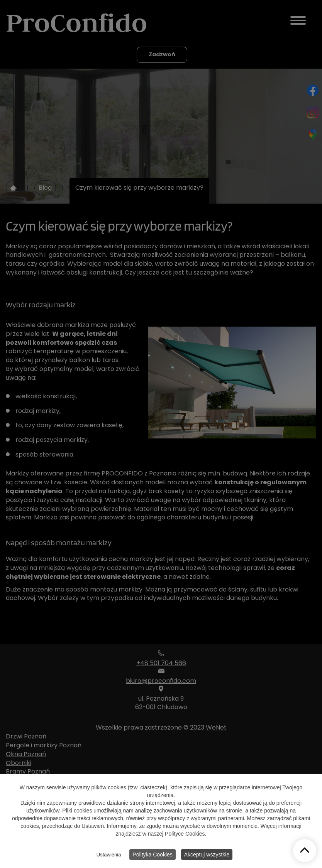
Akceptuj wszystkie (207, 856)
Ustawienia (109, 856)
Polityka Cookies (153, 856)
